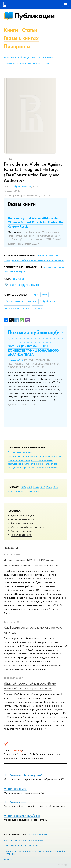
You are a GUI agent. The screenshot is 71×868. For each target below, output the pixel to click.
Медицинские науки (22, 523)
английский (19, 279)
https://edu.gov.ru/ (16, 789)
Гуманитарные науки (22, 515)
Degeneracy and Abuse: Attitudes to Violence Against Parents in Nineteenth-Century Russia (35, 222)
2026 (30, 487)
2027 (23, 487)
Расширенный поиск (43, 58)
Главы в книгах (21, 38)
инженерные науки (42, 460)
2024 (43, 487)
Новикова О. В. (16, 360)
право (26, 467)
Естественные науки (23, 519)
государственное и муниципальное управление (35, 456)
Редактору (62, 864)
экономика (51, 467)
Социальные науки (22, 531)
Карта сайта (10, 860)
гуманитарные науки (19, 460)
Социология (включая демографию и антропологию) (38, 260)
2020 (17, 492)
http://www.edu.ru (15, 802)
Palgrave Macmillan (22, 187)
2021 (10, 492)
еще (36, 492)
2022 (56, 487)
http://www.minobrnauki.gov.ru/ (23, 775)
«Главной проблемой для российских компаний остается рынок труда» (30, 686)
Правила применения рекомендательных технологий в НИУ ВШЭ (34, 853)
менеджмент (15, 467)
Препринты (17, 46)
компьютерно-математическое (25, 464)
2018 (30, 492)
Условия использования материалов (24, 840)
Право (7, 260)
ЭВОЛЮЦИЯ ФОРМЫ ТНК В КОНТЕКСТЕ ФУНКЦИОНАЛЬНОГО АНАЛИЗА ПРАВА (33, 350)
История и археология (48, 256)
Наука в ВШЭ (49, 63)
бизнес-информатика (20, 452)
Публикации (34, 16)
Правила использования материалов (22, 63)
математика (51, 464)
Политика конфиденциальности (21, 845)
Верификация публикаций (17, 58)
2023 (49, 487)
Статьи (30, 30)
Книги (11, 30)
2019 (23, 492)
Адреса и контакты (38, 834)
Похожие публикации (34, 332)
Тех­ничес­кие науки (22, 535)
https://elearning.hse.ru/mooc (22, 816)
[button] (9, 339)
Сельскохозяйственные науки (28, 527)
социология (38, 467)
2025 (36, 487)
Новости (11, 548)
